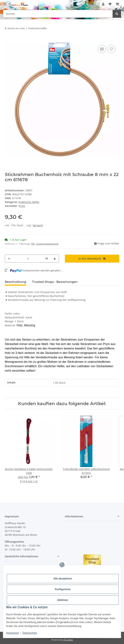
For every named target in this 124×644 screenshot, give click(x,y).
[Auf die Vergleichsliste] (102, 49)
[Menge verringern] (9, 259)
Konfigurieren (63, 589)
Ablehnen (63, 600)
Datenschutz (30, 633)
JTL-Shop (68, 640)
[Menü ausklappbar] (5, 2)
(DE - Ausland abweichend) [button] (45, 244)
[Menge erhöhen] (55, 259)
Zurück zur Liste (16, 28)
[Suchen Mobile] (58, 14)
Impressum (13, 633)
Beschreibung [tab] (15, 282)
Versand (38, 225)
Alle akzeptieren (63, 579)
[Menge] (28, 259)
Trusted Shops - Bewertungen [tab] (55, 282)
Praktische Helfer (29, 202)
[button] (103, 4)
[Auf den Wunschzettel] (111, 49)
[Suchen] (117, 14)
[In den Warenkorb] (8, 40)
